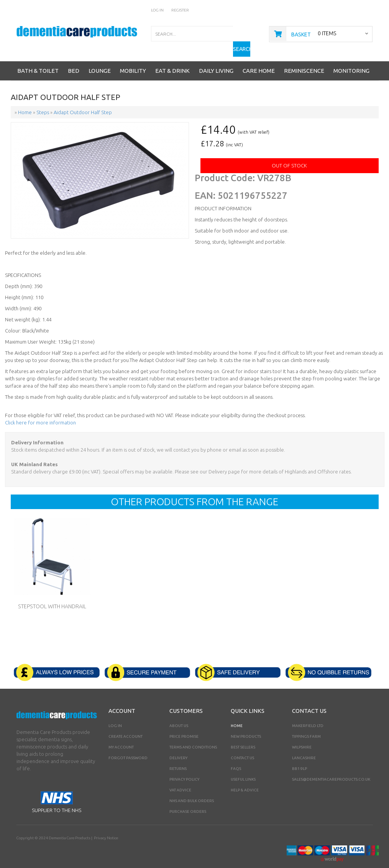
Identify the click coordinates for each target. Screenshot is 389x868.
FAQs (236, 757)
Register (180, 10)
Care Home (259, 59)
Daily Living (216, 59)
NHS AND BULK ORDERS (192, 789)
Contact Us (242, 746)
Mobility (133, 59)
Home (237, 714)
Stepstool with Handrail (52, 594)
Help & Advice (245, 778)
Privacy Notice (106, 826)
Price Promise (184, 725)
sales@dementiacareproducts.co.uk (331, 767)
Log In (158, 10)
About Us (179, 714)
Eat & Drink (172, 59)
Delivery (178, 746)
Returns (178, 757)
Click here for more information (40, 411)
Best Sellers (243, 735)
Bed (74, 59)
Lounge (100, 59)
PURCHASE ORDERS (188, 800)
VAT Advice (180, 778)
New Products (246, 725)
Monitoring (351, 59)
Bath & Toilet (38, 59)
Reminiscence (304, 59)
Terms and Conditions (193, 735)
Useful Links (243, 767)
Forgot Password (128, 746)
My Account (121, 735)
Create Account (126, 725)
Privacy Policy (184, 767)
